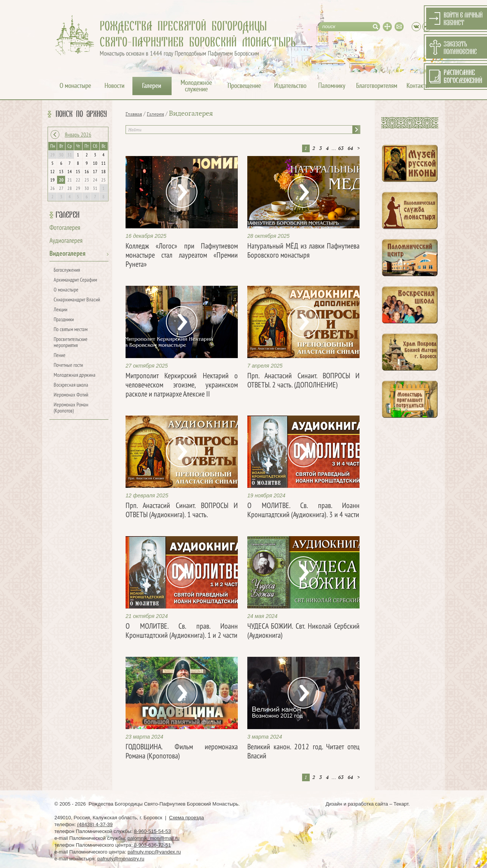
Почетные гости (68, 366)
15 (78, 172)
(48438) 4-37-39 (95, 824)
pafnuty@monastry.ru (121, 859)
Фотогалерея (65, 228)
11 (103, 164)
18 (103, 172)
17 (95, 172)
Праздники (64, 320)
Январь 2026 (78, 135)
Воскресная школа (71, 385)
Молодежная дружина (75, 375)
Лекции (60, 310)
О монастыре (66, 290)
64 (350, 148)
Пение (60, 356)
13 (61, 172)
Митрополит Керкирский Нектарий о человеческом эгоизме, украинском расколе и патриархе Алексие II (182, 385)
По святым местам (71, 330)
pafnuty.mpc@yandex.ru (154, 852)
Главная (134, 114)
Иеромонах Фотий (71, 395)
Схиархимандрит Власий (77, 300)
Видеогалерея (68, 254)
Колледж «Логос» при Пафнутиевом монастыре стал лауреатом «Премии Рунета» (182, 256)
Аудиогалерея (66, 241)
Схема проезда (186, 818)
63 (341, 148)
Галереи (68, 215)
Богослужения (67, 270)
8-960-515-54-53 (152, 831)
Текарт (401, 804)
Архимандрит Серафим (75, 280)
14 (70, 172)
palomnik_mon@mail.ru (154, 838)
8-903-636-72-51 (152, 845)
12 (53, 172)
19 (53, 180)
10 (95, 164)
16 (87, 172)
